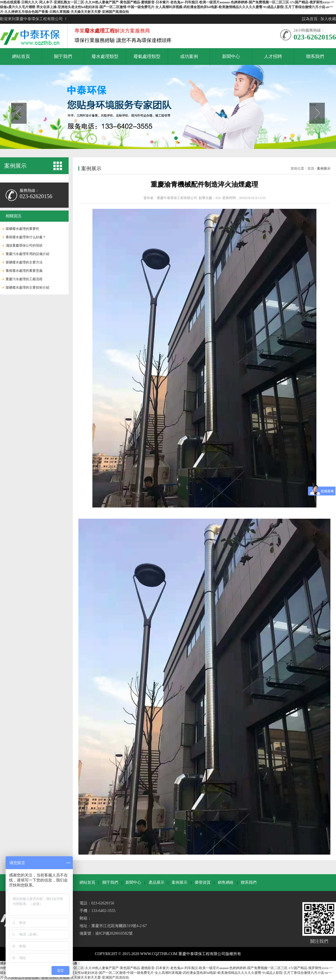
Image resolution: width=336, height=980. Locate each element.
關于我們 (110, 882)
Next (313, 105)
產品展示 (157, 882)
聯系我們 (249, 882)
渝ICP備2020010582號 (114, 933)
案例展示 (324, 169)
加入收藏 (328, 19)
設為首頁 (310, 19)
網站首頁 (87, 882)
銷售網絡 (226, 882)
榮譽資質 (203, 882)
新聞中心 (133, 882)
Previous (17, 105)
